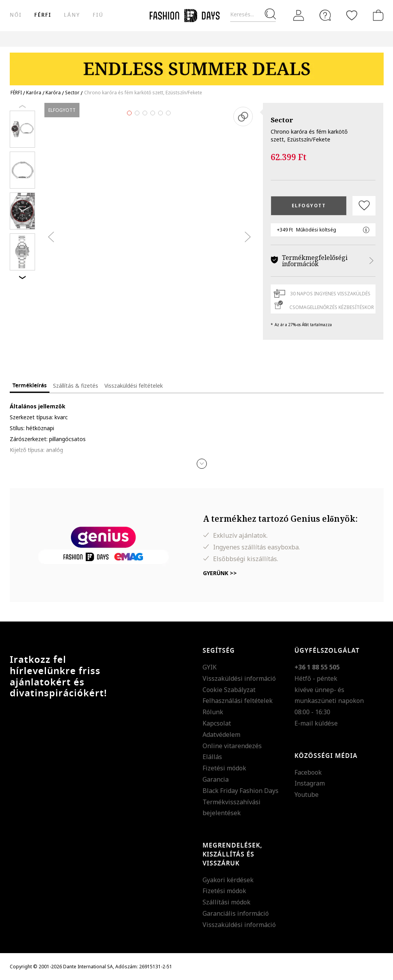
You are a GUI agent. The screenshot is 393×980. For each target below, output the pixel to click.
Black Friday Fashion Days (241, 791)
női (16, 15)
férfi (43, 15)
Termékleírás (30, 386)
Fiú (98, 15)
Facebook (308, 772)
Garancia (216, 779)
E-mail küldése (316, 723)
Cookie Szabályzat (229, 690)
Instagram (310, 783)
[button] (202, 464)
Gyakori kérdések (228, 880)
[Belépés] (299, 16)
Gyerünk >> (220, 573)
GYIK (210, 667)
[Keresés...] (253, 15)
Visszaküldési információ (239, 678)
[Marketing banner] (197, 65)
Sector (282, 120)
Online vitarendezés (232, 746)
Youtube (307, 795)
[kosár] (377, 15)
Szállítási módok (226, 902)
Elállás (212, 757)
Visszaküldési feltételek (134, 386)
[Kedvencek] (352, 15)
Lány (72, 15)
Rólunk (213, 712)
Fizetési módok (224, 768)
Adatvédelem (221, 735)
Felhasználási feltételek (238, 701)
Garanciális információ (236, 913)
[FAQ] (325, 15)
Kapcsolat (217, 723)
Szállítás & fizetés (76, 386)
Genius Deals (280, 39)
